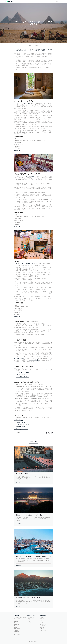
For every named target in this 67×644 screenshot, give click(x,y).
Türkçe (16, 630)
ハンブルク (43, 626)
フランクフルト (44, 624)
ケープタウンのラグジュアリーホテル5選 (28, 598)
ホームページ (30, 45)
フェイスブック (31, 618)
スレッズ (29, 621)
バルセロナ (43, 629)
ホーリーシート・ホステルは (22, 103)
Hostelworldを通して (34, 360)
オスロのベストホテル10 (23, 474)
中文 (15, 636)
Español (16, 623)
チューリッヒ (43, 630)
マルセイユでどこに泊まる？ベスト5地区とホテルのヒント (33, 556)
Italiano (16, 626)
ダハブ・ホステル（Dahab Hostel (23, 263)
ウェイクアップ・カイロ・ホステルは (24, 176)
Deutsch (17, 620)
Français (17, 624)
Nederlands (17, 629)
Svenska (17, 632)
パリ (41, 621)
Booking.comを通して (21, 358)
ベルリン (42, 617)
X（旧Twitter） (31, 620)
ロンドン (42, 627)
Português (17, 634)
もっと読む (18, 482)
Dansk (16, 633)
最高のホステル (37, 45)
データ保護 (17, 618)
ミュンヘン (43, 618)
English (16, 621)
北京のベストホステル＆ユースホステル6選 (29, 515)
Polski (16, 627)
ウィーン (42, 620)
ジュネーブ (43, 623)
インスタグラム (31, 617)
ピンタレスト (30, 623)
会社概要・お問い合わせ (20, 617)
